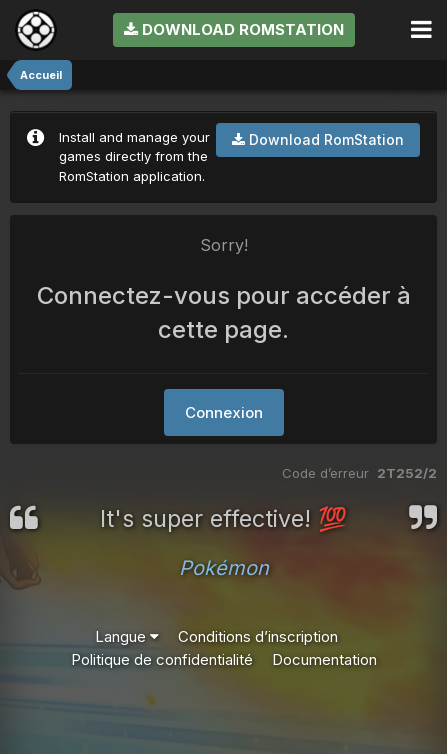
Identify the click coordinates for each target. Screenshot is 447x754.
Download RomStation (234, 29)
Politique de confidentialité (162, 659)
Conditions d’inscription (258, 636)
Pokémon (224, 568)
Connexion (224, 412)
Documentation (324, 659)
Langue (127, 636)
